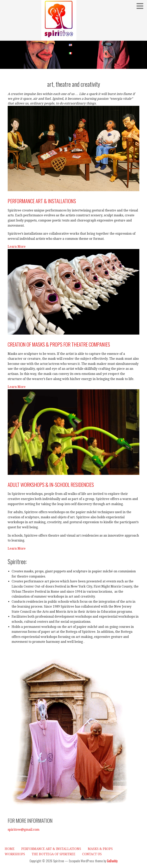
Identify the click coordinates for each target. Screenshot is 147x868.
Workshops (15, 854)
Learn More (17, 247)
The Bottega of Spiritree (54, 854)
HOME (10, 849)
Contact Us (92, 854)
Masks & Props (100, 849)
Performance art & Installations (42, 201)
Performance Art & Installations (51, 849)
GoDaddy (112, 861)
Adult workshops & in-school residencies (51, 485)
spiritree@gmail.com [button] (24, 830)
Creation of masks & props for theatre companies (59, 344)
